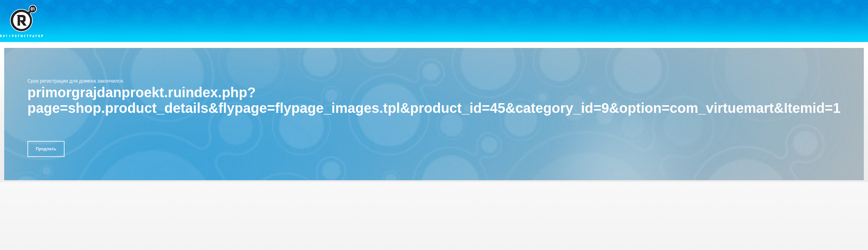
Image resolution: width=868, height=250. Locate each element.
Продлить (46, 149)
